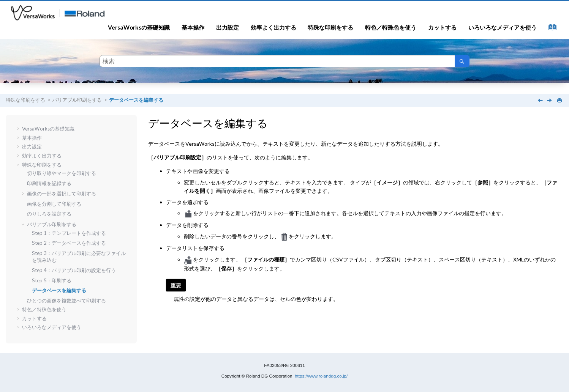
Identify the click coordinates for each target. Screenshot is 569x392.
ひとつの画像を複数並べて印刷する (66, 301)
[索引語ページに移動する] (550, 29)
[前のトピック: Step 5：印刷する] (541, 101)
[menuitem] (139, 27)
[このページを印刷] (560, 101)
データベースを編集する (136, 100)
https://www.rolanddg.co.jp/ (321, 376)
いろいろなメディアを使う (503, 27)
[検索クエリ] (284, 61)
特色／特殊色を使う (391, 27)
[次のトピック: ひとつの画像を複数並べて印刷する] (550, 101)
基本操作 (193, 27)
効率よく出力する (273, 27)
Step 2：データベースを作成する (69, 243)
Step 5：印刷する (52, 280)
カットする (442, 27)
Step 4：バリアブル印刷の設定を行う (74, 270)
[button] (19, 129)
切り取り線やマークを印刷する (62, 173)
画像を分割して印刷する (54, 204)
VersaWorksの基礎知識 (139, 27)
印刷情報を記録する (49, 183)
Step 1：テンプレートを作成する (69, 233)
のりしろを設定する (49, 214)
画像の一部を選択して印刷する (62, 194)
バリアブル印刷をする (77, 100)
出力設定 (228, 27)
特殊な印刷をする (330, 27)
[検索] (462, 61)
